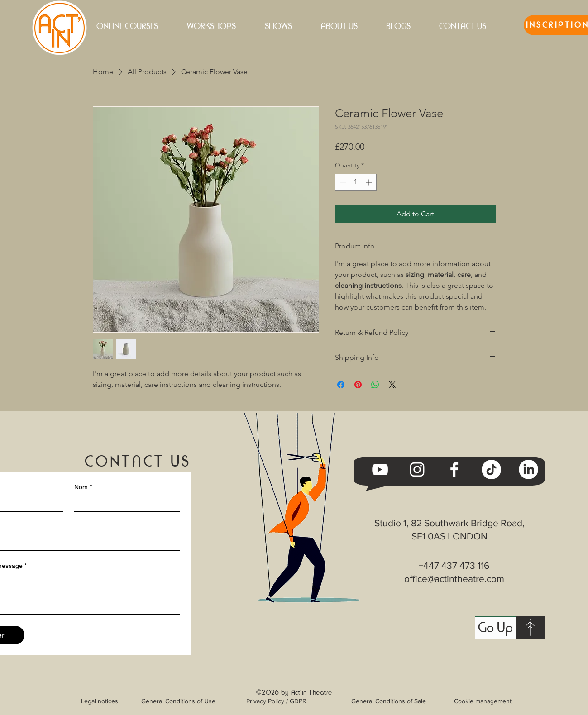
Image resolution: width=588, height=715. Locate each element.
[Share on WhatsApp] (375, 385)
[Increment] (370, 182)
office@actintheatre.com (454, 579)
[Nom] (124, 503)
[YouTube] (380, 470)
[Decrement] (342, 182)
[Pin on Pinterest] (358, 385)
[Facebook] (454, 470)
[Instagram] (417, 470)
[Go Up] (495, 628)
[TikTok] (491, 470)
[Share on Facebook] (341, 385)
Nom (83, 487)
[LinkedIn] (528, 470)
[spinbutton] (356, 182)
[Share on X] (392, 385)
